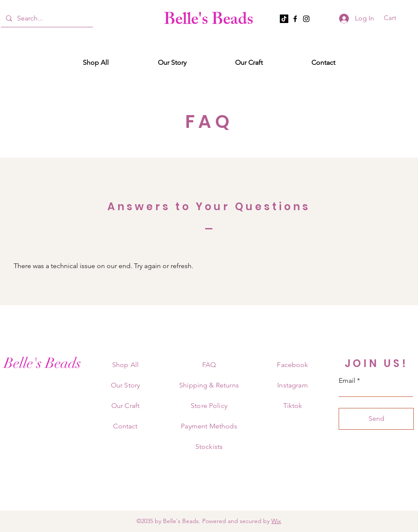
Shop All (125, 365)
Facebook (292, 365)
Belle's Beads (209, 21)
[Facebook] (295, 19)
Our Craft (125, 406)
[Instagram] (306, 19)
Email (347, 381)
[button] (396, 18)
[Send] (376, 419)
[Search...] (46, 18)
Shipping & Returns (209, 385)
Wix (276, 521)
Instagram (292, 385)
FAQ (209, 365)
